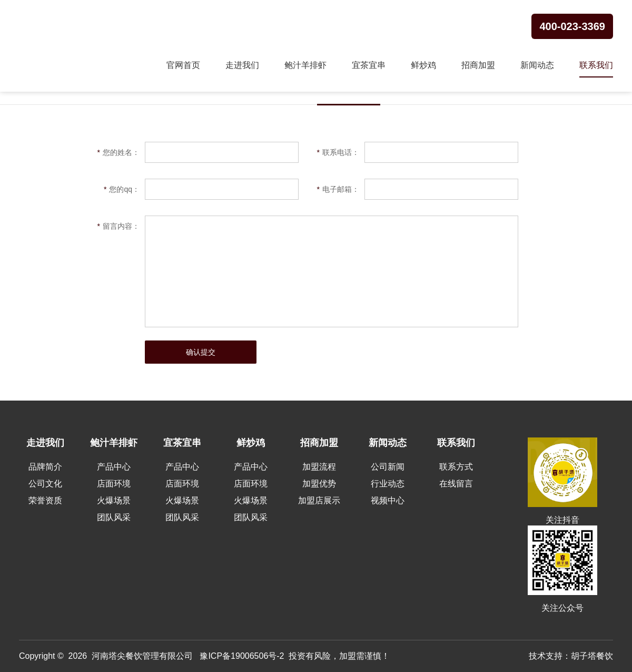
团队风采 (114, 517)
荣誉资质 (45, 500)
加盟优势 (319, 484)
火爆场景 (114, 500)
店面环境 (114, 484)
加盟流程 (319, 467)
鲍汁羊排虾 (305, 65)
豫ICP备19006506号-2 (242, 656)
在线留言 (456, 484)
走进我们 (242, 65)
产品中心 (114, 467)
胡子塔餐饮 (592, 656)
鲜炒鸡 (423, 65)
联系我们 (596, 65)
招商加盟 (478, 65)
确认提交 (201, 352)
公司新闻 (388, 467)
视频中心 (388, 500)
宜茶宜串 (369, 65)
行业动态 (388, 484)
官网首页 (183, 65)
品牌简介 (45, 467)
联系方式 (456, 467)
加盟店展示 (319, 500)
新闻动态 (537, 65)
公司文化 (45, 484)
